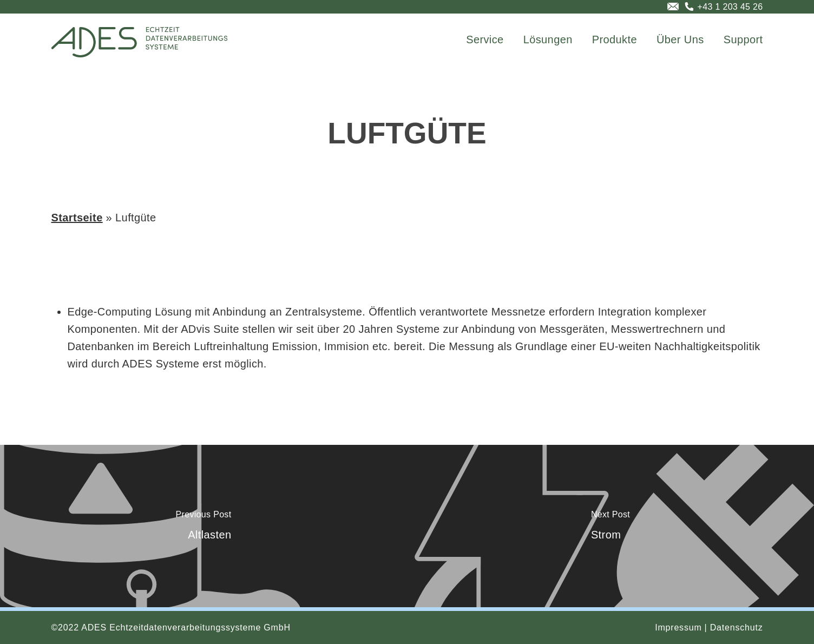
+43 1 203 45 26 (730, 7)
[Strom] (610, 526)
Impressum (678, 627)
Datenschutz (737, 627)
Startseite (77, 218)
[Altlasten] (203, 526)
